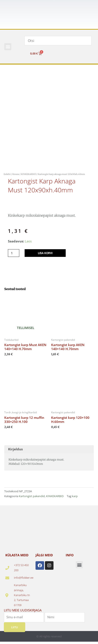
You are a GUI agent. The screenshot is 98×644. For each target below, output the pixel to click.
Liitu (15, 627)
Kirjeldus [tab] (15, 449)
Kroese (16, 174)
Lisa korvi (45, 253)
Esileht (7, 174)
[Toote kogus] (14, 253)
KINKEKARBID (29, 174)
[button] (8, 47)
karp (75, 496)
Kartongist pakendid (32, 496)
